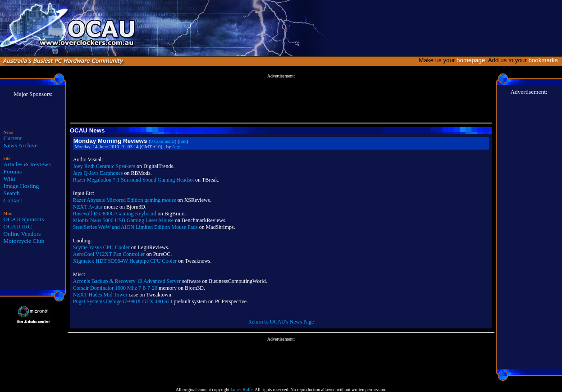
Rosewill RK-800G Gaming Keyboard (115, 214)
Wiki (9, 179)
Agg (176, 147)
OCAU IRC (18, 226)
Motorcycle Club (24, 241)
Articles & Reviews (27, 164)
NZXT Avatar (88, 207)
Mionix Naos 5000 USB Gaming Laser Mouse (123, 220)
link (183, 141)
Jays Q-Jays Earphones (98, 173)
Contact (13, 200)
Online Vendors (22, 234)
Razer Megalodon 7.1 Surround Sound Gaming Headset (133, 180)
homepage (471, 60)
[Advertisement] (281, 99)
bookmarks (545, 60)
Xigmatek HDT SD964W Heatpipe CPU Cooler (125, 261)
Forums (13, 171)
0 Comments (163, 141)
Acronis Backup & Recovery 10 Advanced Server (127, 281)
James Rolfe (241, 390)
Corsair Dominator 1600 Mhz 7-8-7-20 (115, 288)
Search (12, 193)
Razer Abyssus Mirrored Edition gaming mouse (125, 200)
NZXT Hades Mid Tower (100, 295)
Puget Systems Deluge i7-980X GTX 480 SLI (123, 301)
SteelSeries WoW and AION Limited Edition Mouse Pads (135, 227)
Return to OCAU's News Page (281, 322)
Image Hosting (21, 186)
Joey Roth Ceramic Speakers (104, 166)
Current (13, 138)
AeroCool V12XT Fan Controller (109, 254)
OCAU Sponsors (24, 219)
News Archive (21, 145)
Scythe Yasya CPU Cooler (101, 247)
